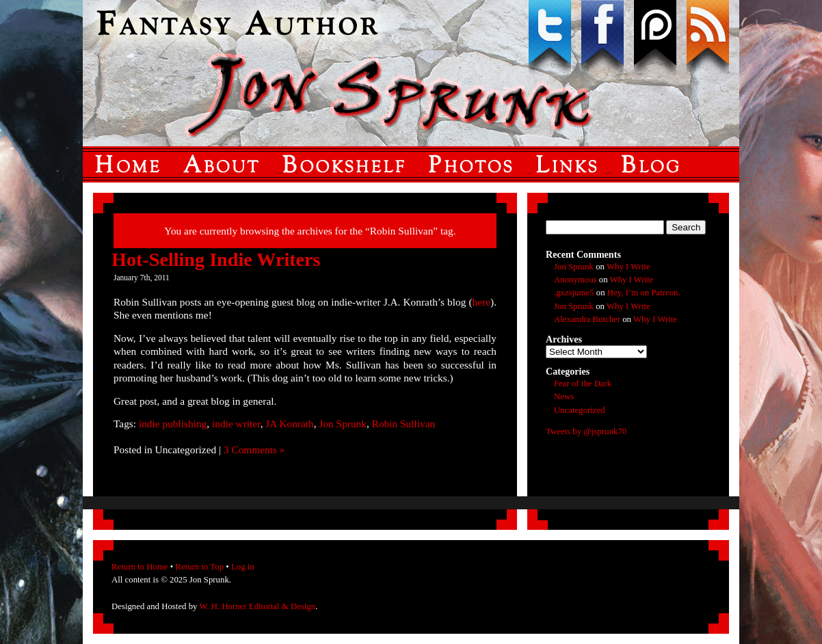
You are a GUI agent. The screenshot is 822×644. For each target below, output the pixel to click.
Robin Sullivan (404, 424)
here (481, 302)
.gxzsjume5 (574, 293)
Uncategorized (580, 410)
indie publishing (173, 424)
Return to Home (140, 567)
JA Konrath (289, 424)
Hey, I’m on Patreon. (644, 293)
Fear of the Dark (583, 384)
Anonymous (575, 280)
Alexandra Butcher (587, 319)
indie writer (236, 424)
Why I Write (628, 267)
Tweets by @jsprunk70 (586, 431)
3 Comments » (254, 450)
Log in (243, 567)
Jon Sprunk (343, 424)
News (564, 397)
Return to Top (199, 567)
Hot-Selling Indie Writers (216, 259)
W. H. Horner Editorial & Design (257, 606)
